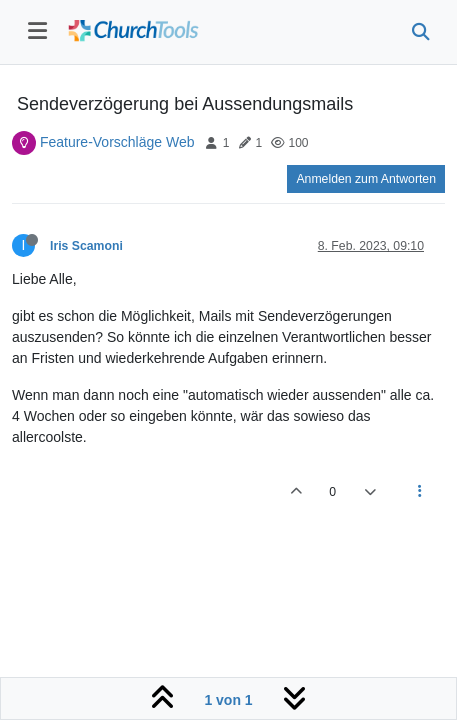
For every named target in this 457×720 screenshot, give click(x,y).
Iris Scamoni (86, 246)
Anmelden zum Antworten (366, 179)
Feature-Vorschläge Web (117, 142)
